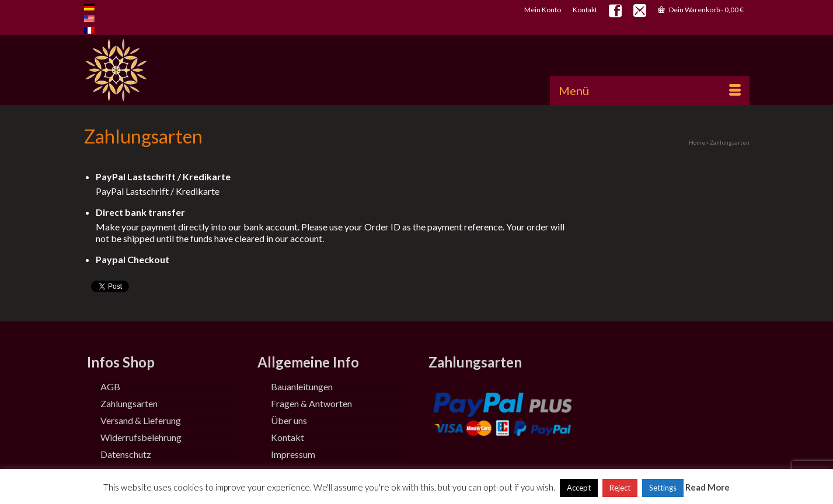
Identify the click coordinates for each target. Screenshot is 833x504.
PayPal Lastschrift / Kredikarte (163, 176)
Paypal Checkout (133, 259)
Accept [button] (579, 488)
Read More (707, 487)
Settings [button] (663, 488)
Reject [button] (620, 488)
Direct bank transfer (140, 212)
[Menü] (650, 90)
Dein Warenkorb (701, 10)
